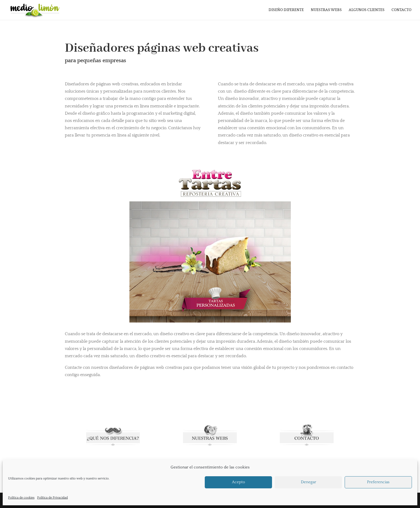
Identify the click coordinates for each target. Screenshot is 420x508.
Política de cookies (21, 498)
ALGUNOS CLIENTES (367, 10)
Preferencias (378, 482)
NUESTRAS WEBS (326, 10)
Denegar (308, 482)
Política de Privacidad (52, 498)
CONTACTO (401, 10)
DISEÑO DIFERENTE (286, 10)
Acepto (239, 482)
